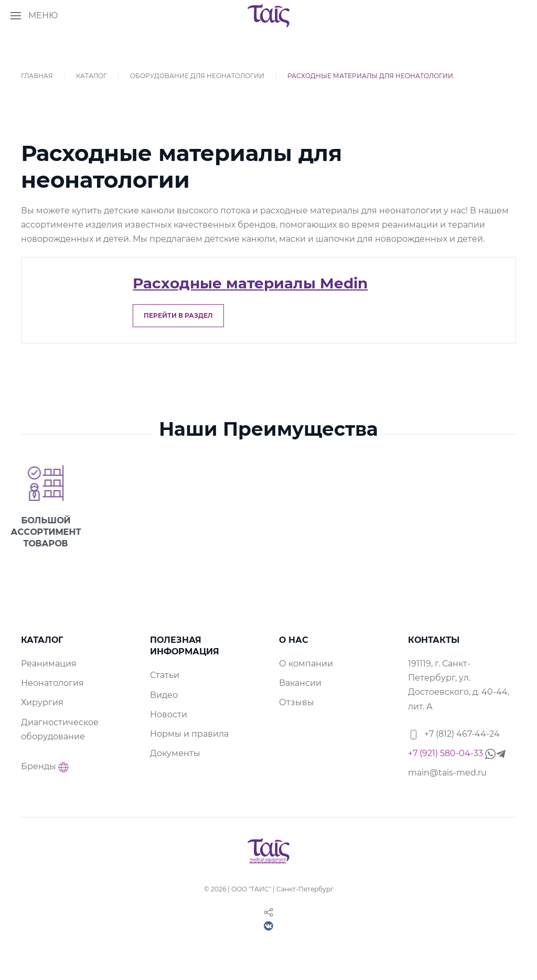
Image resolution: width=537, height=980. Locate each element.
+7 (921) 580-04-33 (457, 753)
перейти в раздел (178, 315)
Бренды (40, 766)
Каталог (92, 76)
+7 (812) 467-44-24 (454, 734)
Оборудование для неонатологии (197, 76)
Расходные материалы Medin (250, 283)
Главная (37, 76)
